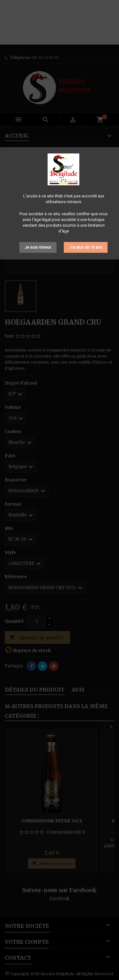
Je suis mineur (38, 247)
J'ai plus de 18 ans (86, 247)
